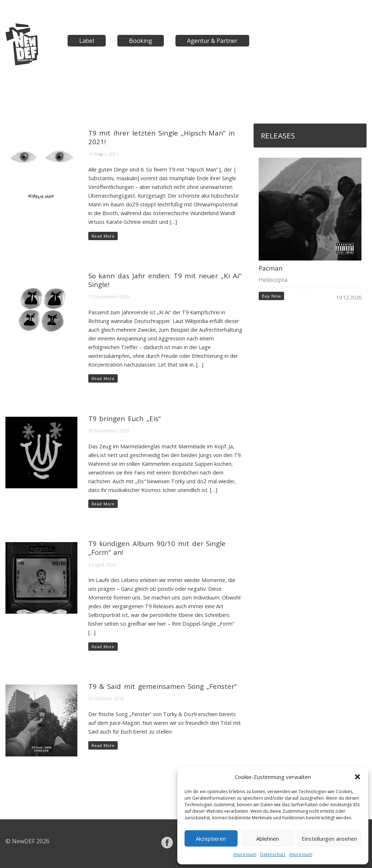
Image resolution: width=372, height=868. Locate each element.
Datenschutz (273, 854)
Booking (141, 41)
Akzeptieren (211, 839)
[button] (357, 777)
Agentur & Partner (212, 41)
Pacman (271, 268)
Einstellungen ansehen (329, 839)
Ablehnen (268, 839)
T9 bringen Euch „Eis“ (125, 418)
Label (87, 41)
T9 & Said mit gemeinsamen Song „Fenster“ (163, 686)
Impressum (245, 854)
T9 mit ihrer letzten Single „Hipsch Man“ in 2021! (162, 137)
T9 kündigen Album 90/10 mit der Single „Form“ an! (157, 548)
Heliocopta (273, 280)
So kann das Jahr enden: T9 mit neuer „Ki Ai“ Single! (165, 280)
